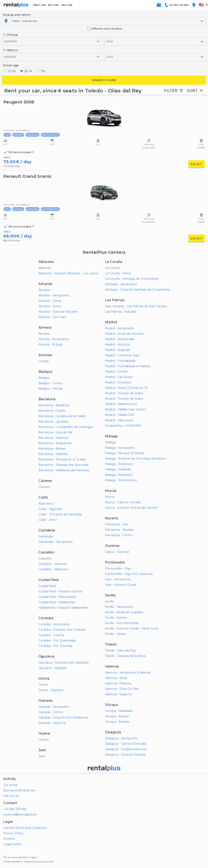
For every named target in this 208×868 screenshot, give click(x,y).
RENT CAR (40, 5)
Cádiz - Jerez (48, 520)
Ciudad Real (47, 586)
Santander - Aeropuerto (56, 542)
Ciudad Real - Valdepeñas (57, 602)
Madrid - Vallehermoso (121, 404)
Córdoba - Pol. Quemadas (57, 640)
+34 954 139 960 (15, 809)
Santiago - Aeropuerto (121, 284)
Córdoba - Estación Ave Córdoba (62, 630)
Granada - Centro (51, 712)
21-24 (12, 71)
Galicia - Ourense (117, 552)
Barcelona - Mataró (52, 449)
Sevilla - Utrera (115, 634)
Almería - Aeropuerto (54, 339)
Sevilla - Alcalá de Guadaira (124, 612)
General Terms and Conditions (25, 828)
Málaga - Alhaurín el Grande (125, 453)
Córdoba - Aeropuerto (54, 624)
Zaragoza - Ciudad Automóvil (126, 749)
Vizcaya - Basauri (117, 716)
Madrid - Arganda (117, 350)
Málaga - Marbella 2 (119, 475)
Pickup (10, 35)
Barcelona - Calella (52, 411)
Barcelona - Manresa (53, 438)
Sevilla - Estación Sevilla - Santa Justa (132, 628)
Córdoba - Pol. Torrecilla (55, 646)
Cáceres (44, 487)
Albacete (45, 268)
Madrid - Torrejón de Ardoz (124, 393)
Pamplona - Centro (119, 535)
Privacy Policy (13, 833)
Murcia (110, 497)
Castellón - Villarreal (52, 564)
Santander (46, 536)
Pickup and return (17, 15)
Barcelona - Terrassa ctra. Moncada (63, 465)
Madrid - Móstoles (118, 382)
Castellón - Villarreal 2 (54, 569)
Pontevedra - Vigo (118, 568)
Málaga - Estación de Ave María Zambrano (136, 459)
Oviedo (44, 361)
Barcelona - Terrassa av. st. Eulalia (62, 459)
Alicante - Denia (50, 301)
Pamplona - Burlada (119, 530)
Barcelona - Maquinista (55, 443)
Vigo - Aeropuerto (118, 579)
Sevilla (109, 601)
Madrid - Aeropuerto (120, 328)
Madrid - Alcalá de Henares (124, 334)
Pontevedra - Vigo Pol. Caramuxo (129, 574)
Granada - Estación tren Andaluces (63, 718)
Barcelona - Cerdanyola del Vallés (62, 416)
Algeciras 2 (46, 504)
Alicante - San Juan (52, 317)
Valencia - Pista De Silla (122, 689)
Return (10, 50)
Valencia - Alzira (116, 678)
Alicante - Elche (50, 306)
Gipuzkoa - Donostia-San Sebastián (64, 663)
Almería (44, 334)
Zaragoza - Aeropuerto (121, 738)
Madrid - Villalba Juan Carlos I (126, 409)
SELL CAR (67, 5)
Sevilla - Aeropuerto (119, 607)
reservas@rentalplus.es (20, 815)
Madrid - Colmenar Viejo (122, 355)
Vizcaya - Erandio (117, 722)
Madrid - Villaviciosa (119, 420)
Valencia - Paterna (118, 683)
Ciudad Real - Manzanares (57, 597)
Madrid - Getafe (116, 372)
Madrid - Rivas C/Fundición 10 (126, 388)
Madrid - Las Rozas (119, 377)
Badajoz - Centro (51, 383)
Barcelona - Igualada (53, 422)
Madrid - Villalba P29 (119, 415)
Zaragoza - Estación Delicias (125, 755)
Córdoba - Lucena (51, 635)
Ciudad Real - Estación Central (60, 591)
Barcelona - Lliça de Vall (55, 432)
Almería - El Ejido (51, 344)
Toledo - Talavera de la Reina (125, 656)
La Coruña (112, 268)
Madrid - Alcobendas (120, 339)
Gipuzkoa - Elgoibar (52, 668)
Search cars (104, 80)
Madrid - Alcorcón (118, 344)
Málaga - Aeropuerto (120, 448)
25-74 (28, 71)
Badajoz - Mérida (51, 389)
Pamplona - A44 (117, 524)
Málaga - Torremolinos (121, 480)
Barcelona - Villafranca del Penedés (64, 470)
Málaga (110, 442)
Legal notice (12, 844)
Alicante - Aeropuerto (54, 295)
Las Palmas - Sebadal (120, 312)
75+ (43, 71)
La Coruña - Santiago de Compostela (132, 279)
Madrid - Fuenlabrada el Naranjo (128, 366)
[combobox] (12, 21)
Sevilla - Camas (116, 618)
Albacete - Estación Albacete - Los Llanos (68, 273)
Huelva (44, 740)
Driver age (11, 65)
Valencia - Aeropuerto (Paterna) (128, 673)
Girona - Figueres (51, 690)
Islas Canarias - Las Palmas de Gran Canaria (136, 306)
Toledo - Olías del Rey (120, 650)
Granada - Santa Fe (52, 723)
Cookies (9, 839)
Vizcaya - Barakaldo (119, 711)
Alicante (44, 290)
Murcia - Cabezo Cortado (123, 502)
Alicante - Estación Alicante (58, 312)
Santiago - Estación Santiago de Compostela (137, 290)
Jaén (42, 756)
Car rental (10, 785)
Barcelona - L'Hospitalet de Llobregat (66, 427)
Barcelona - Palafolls (53, 454)
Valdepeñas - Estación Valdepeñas (63, 608)
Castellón (45, 558)
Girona (43, 685)
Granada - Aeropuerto (54, 707)
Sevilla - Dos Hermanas (122, 623)
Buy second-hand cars (19, 790)
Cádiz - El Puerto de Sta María (60, 514)
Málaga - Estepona (119, 464)
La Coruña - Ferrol (118, 273)
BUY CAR (53, 5)
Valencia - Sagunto (118, 694)
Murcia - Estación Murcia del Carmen (132, 508)
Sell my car (11, 796)
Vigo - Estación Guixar (121, 585)
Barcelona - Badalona (54, 405)
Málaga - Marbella (118, 469)
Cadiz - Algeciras (50, 509)
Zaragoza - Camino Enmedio (126, 744)
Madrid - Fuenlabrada (120, 361)
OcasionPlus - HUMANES (123, 426)
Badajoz (44, 378)
